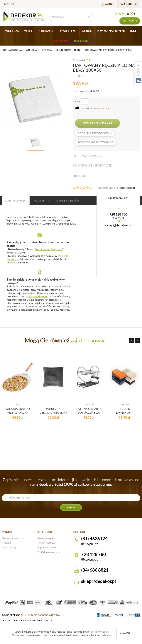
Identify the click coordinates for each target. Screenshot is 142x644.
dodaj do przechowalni (95, 133)
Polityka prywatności (49, 552)
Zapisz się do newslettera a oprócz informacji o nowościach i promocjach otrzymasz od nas (71, 482)
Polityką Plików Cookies (97, 632)
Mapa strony (9, 547)
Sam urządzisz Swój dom (48, 249)
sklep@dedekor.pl (118, 225)
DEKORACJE (46, 31)
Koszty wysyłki (46, 538)
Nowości (61, 41)
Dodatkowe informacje (92, 165)
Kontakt (10, 4)
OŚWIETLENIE (68, 31)
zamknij (124, 633)
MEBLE (28, 31)
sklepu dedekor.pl (38, 296)
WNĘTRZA (12, 31)
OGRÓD (87, 31)
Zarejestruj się (129, 4)
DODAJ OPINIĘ (129, 188)
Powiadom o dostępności (96, 142)
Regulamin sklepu (47, 547)
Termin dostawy (46, 543)
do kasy (130, 21)
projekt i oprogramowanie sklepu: (27, 621)
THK (89, 60)
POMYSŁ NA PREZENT (111, 31)
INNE (133, 31)
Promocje (80, 41)
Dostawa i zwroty (87, 156)
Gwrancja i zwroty (12, 538)
